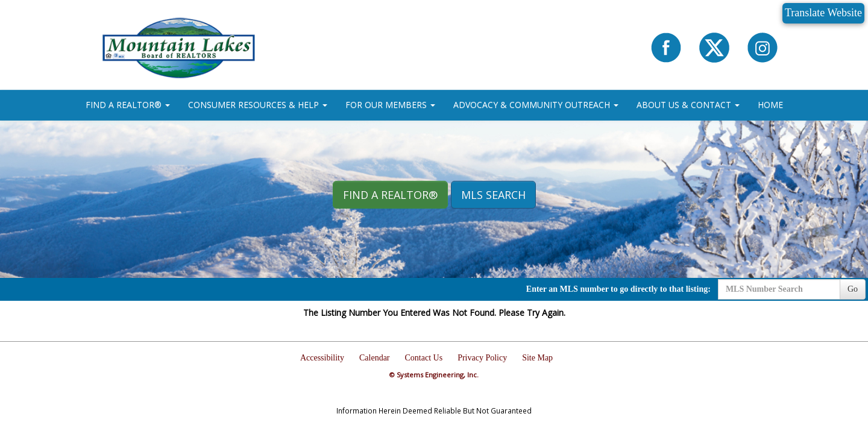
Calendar (375, 358)
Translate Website (823, 13)
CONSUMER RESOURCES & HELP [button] (258, 105)
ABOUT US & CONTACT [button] (688, 105)
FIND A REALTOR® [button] (128, 105)
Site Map (537, 358)
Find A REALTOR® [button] (390, 195)
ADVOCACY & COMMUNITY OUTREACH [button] (536, 105)
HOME (770, 105)
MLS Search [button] (493, 195)
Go (853, 289)
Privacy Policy (482, 358)
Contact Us (424, 358)
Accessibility (322, 358)
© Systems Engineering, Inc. (434, 375)
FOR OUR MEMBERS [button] (390, 105)
